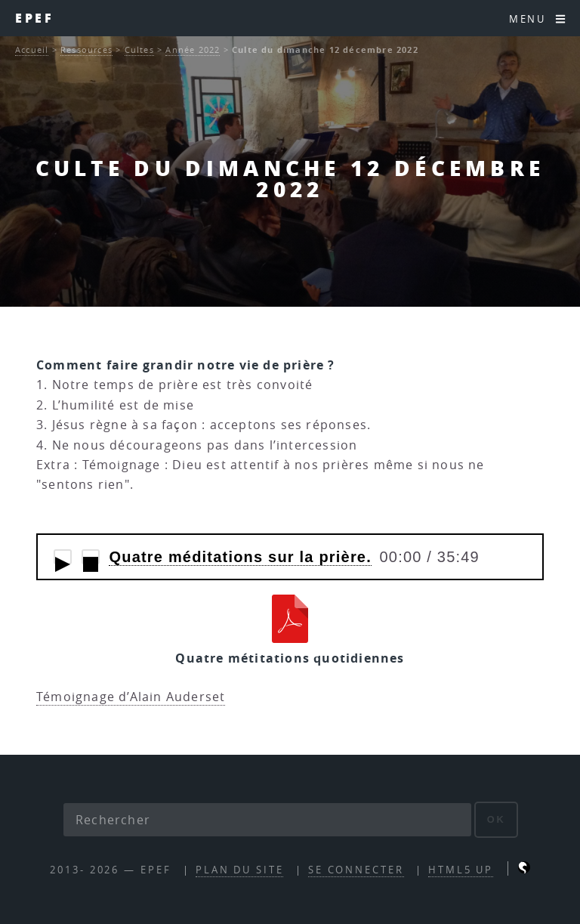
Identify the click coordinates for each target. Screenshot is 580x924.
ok (497, 819)
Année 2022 (193, 49)
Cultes (139, 49)
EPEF (34, 18)
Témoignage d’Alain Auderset (131, 697)
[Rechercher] (267, 820)
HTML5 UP (461, 870)
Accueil (32, 49)
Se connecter (356, 870)
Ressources (86, 49)
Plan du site (240, 870)
